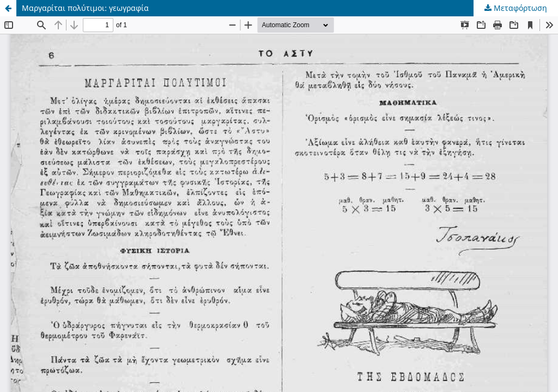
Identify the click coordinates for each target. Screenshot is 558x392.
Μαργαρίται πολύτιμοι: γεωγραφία (85, 8)
